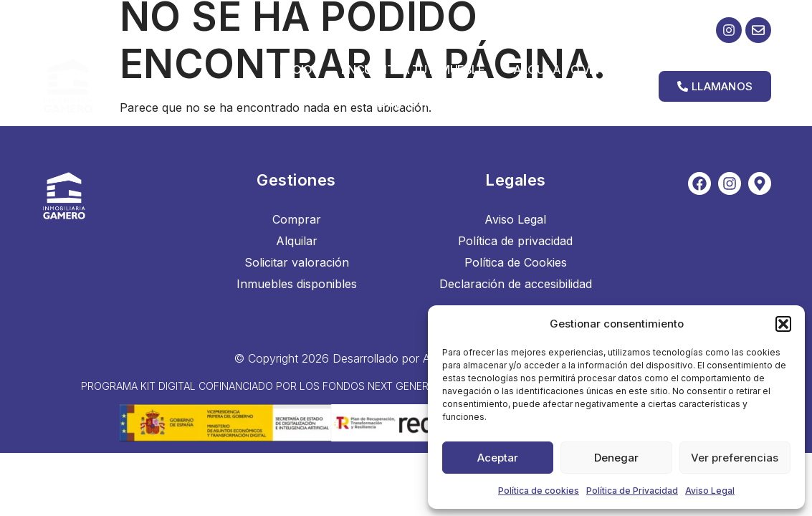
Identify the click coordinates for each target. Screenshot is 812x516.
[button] (783, 324)
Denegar (616, 458)
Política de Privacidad (632, 491)
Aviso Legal (710, 491)
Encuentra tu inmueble (413, 70)
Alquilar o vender (569, 70)
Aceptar (498, 458)
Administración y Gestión (459, 102)
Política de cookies (539, 491)
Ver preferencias (735, 458)
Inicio (296, 70)
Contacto (608, 102)
